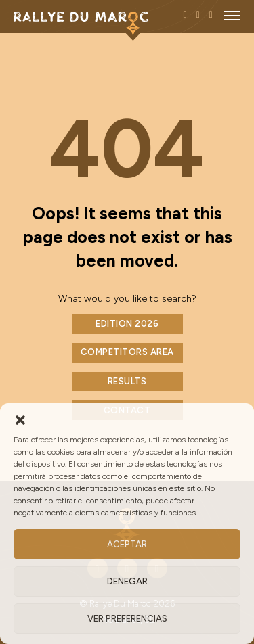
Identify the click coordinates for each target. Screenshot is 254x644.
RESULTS (127, 381)
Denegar (127, 581)
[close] (232, 15)
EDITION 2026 (127, 324)
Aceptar (127, 544)
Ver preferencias (127, 619)
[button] (20, 420)
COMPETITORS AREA (127, 352)
